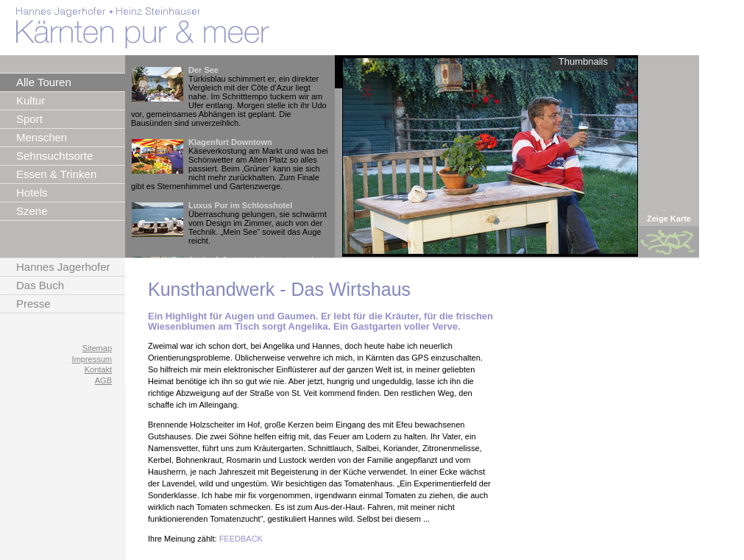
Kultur (31, 100)
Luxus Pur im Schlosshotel (240, 205)
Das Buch (40, 285)
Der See (203, 70)
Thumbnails (583, 61)
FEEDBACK (241, 539)
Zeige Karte (669, 219)
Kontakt (98, 369)
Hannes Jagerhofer (63, 267)
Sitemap (97, 348)
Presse (33, 304)
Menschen (42, 137)
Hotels (32, 192)
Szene (32, 211)
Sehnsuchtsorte (54, 156)
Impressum (92, 359)
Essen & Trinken (56, 174)
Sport (29, 119)
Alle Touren (44, 82)
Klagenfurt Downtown (230, 142)
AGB (103, 380)
